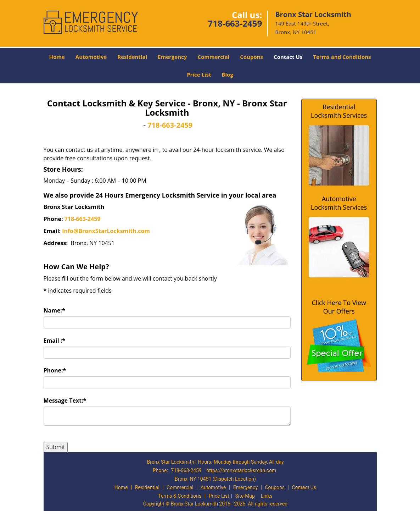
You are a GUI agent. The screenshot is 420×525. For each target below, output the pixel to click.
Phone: (55, 370)
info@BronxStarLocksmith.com (106, 231)
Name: (54, 310)
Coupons (251, 57)
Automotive (91, 57)
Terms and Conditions (342, 57)
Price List (199, 74)
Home (57, 57)
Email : (55, 341)
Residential (132, 57)
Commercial (213, 57)
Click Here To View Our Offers (339, 307)
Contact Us (288, 57)
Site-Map (245, 496)
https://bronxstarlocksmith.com (241, 470)
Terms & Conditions (180, 496)
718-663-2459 (235, 23)
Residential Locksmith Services (339, 111)
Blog (227, 74)
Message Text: (65, 400)
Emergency (172, 57)
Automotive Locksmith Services (339, 203)
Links (267, 496)
